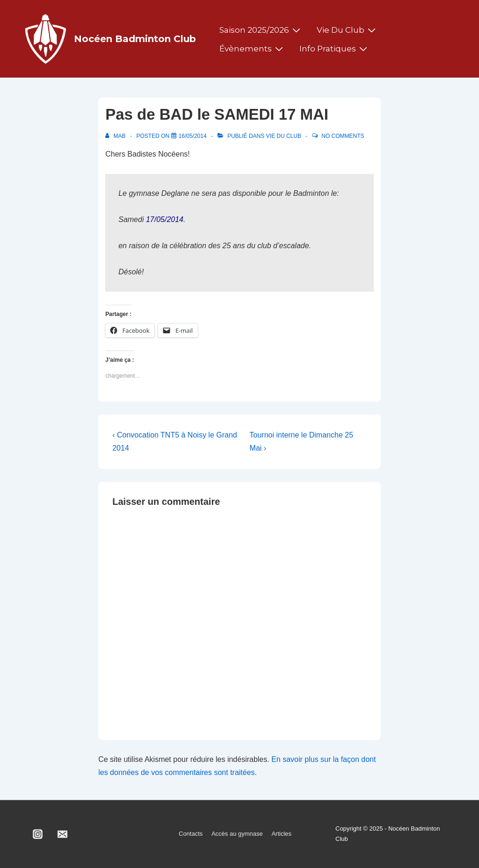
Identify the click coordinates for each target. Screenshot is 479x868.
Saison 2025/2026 (261, 30)
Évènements (252, 49)
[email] (63, 834)
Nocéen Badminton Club (135, 39)
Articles (281, 834)
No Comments (343, 136)
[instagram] (38, 834)
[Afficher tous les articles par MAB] (116, 136)
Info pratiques (334, 49)
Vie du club (347, 30)
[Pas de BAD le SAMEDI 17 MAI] (193, 136)
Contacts (191, 834)
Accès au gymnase (237, 834)
